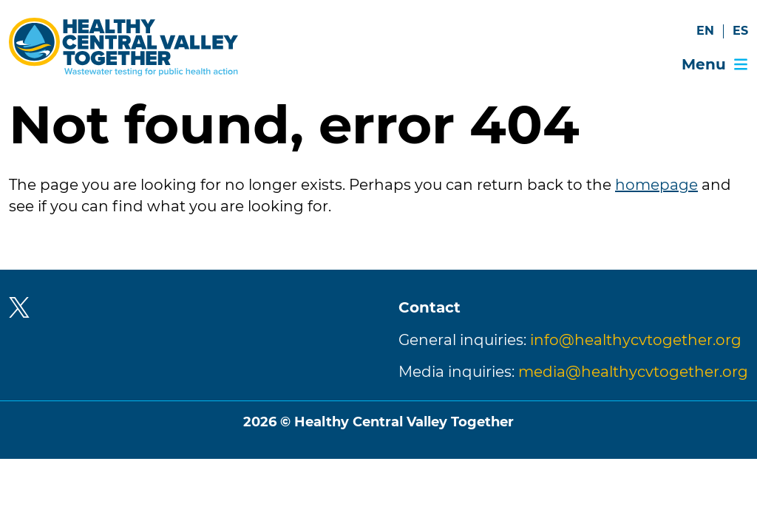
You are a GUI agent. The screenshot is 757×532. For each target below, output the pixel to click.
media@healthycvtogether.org (633, 372)
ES (740, 31)
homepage (656, 185)
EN (705, 31)
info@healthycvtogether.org (636, 340)
